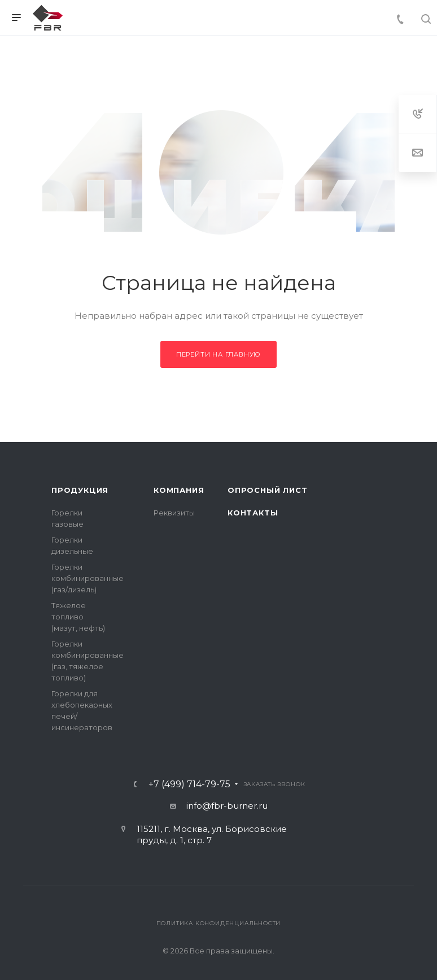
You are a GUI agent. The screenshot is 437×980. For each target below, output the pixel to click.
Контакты (253, 513)
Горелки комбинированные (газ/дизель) (88, 578)
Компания (179, 490)
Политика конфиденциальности (219, 923)
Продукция (80, 490)
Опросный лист (267, 490)
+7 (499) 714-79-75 (189, 784)
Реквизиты (174, 513)
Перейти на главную (218, 354)
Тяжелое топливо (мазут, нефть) (78, 617)
